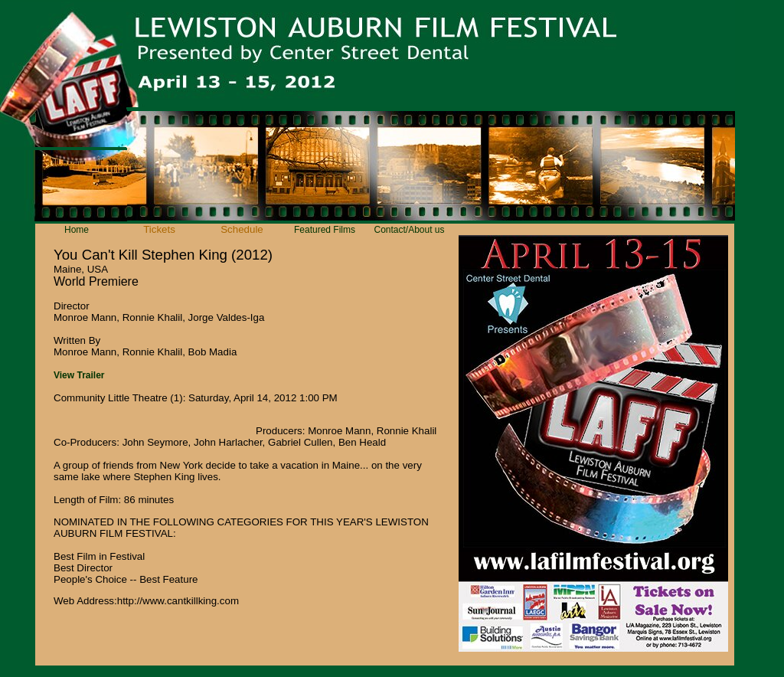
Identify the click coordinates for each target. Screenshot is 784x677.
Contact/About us (409, 230)
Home (77, 230)
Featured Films (325, 230)
